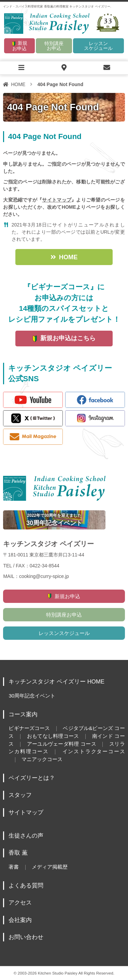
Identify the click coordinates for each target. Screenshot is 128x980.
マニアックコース (42, 759)
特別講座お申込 (54, 46)
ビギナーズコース (29, 728)
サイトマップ (57, 200)
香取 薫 (18, 853)
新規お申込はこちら (68, 338)
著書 (14, 867)
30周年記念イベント (32, 696)
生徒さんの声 (26, 836)
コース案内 (23, 714)
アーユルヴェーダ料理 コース (61, 744)
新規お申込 (20, 46)
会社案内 (20, 920)
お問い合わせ (26, 937)
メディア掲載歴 (50, 867)
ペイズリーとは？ (32, 778)
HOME (18, 84)
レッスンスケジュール (98, 46)
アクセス (20, 903)
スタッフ (20, 795)
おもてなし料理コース (53, 736)
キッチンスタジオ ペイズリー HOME (56, 682)
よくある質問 (26, 886)
